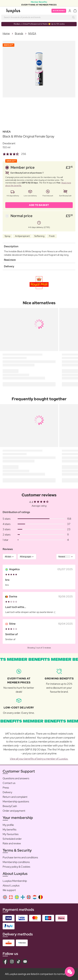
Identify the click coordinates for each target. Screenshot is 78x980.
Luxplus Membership (15, 881)
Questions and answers (16, 778)
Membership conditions (16, 862)
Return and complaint (15, 797)
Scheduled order (12, 839)
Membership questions (16, 801)
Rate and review (12, 843)
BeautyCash (10, 806)
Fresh (52, 236)
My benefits (9, 830)
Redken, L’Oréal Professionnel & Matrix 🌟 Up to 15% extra (39, 24)
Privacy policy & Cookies (16, 867)
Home (6, 33)
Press (6, 788)
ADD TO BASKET (39, 205)
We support (9, 890)
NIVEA (32, 33)
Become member (59, 11)
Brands (19, 33)
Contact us (9, 783)
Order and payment (14, 811)
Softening (39, 236)
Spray (8, 236)
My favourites (11, 834)
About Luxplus (11, 885)
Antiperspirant (22, 236)
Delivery (7, 792)
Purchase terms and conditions (20, 857)
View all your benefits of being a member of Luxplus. (39, 759)
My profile (8, 825)
